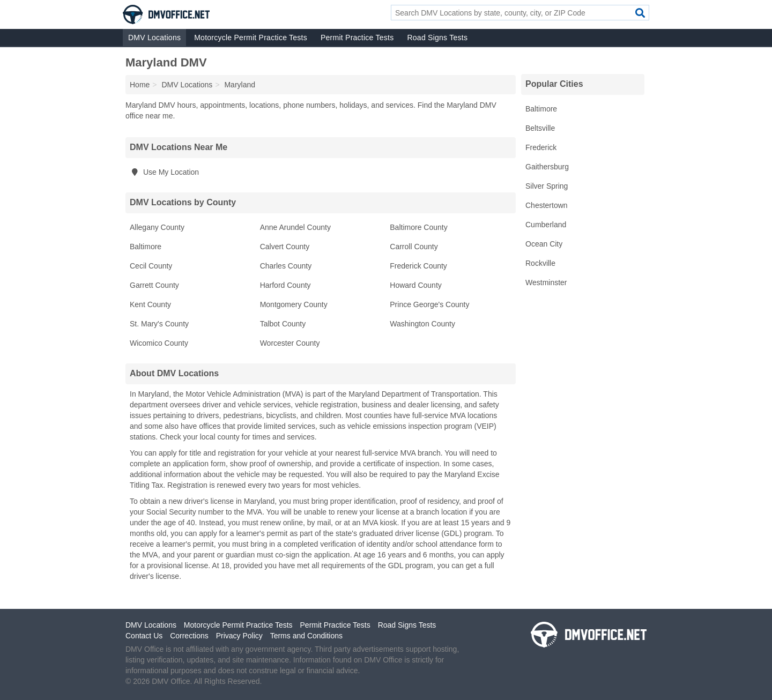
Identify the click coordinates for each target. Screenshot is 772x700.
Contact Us (144, 636)
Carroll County (414, 247)
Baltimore (146, 247)
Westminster (546, 282)
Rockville (540, 263)
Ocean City (544, 244)
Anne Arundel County (295, 227)
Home (140, 85)
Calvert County (285, 247)
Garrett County (154, 285)
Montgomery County (294, 304)
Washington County (422, 324)
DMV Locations (154, 38)
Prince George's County (429, 304)
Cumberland (546, 225)
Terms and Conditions (306, 636)
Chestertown (547, 205)
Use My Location (164, 172)
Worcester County (290, 343)
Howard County (416, 285)
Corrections (189, 636)
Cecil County (151, 266)
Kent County (150, 304)
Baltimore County (418, 227)
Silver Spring (547, 186)
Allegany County (157, 227)
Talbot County (283, 324)
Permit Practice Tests (357, 38)
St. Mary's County (159, 324)
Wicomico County (159, 343)
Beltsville (540, 128)
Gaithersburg (547, 167)
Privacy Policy (239, 636)
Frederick (541, 147)
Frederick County (418, 266)
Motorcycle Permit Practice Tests (251, 38)
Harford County (285, 285)
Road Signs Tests (437, 38)
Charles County (286, 266)
